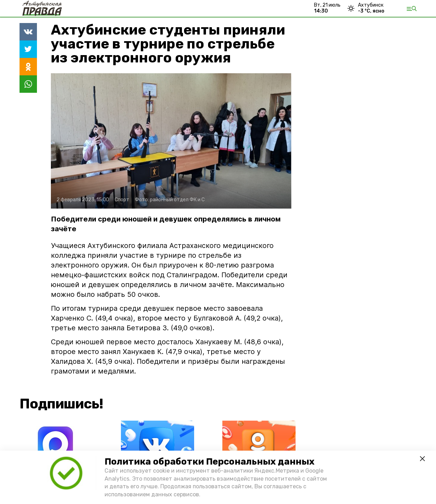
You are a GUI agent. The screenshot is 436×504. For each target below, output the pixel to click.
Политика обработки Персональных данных (209, 462)
